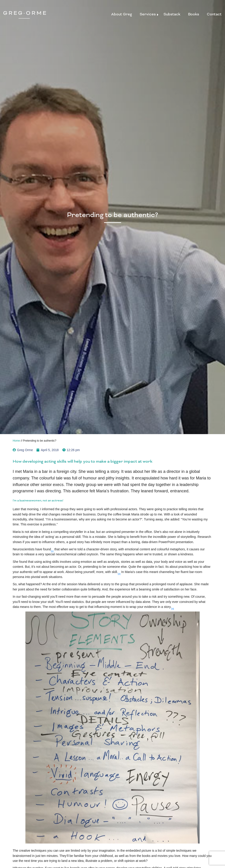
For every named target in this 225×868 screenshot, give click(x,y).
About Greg (122, 14)
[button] (52, 549)
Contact (214, 14)
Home (16, 441)
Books (194, 14)
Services (148, 14)
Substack (172, 14)
